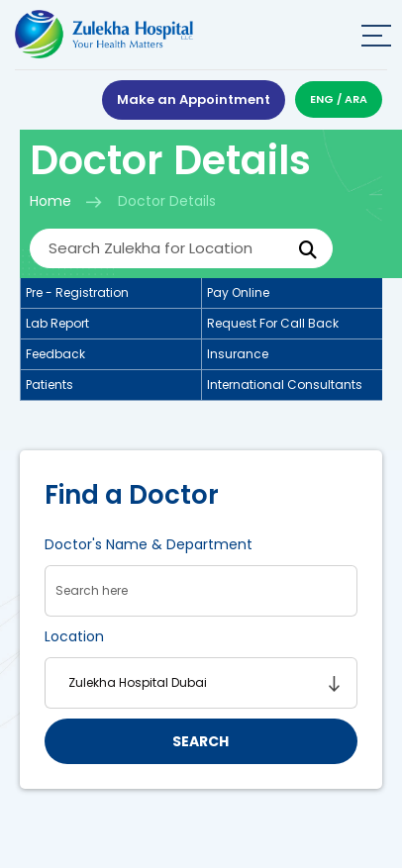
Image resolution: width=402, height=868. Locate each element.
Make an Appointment (194, 99)
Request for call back (273, 323)
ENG (322, 99)
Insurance (238, 354)
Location (74, 636)
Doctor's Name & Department (149, 544)
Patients (50, 385)
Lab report (57, 323)
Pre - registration (77, 292)
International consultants (285, 385)
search (201, 741)
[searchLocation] (201, 683)
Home (50, 201)
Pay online (238, 292)
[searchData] (201, 591)
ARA (356, 99)
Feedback (55, 354)
